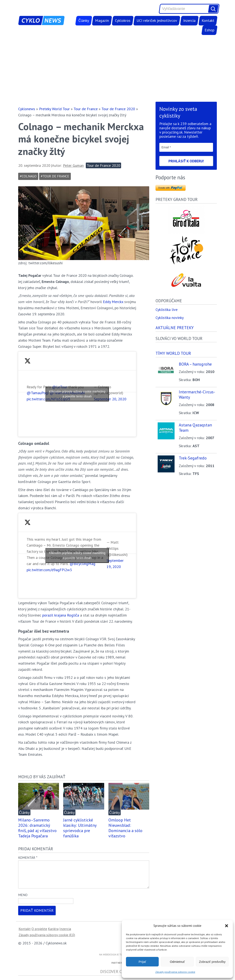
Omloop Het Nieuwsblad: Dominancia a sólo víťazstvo (125, 828)
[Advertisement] (117, 68)
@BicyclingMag (82, 564)
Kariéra (53, 934)
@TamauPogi (38, 393)
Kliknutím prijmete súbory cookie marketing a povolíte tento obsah (77, 394)
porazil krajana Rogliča (61, 615)
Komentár (28, 857)
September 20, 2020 (110, 399)
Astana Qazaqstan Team (195, 428)
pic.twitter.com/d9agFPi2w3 (49, 570)
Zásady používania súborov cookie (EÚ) (47, 940)
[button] (227, 926)
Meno (23, 900)
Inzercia (189, 20)
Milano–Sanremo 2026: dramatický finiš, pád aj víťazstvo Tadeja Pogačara (37, 828)
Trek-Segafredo (193, 458)
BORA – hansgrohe (195, 364)
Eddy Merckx (113, 302)
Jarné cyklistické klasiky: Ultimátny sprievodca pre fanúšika (80, 828)
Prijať (142, 962)
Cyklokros (123, 20)
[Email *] (186, 147)
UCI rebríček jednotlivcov (157, 20)
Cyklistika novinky (170, 318)
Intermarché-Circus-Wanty (197, 395)
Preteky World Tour (54, 109)
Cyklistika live (167, 310)
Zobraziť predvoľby (212, 962)
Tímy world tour (173, 354)
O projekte (39, 934)
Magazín (102, 20)
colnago (29, 176)
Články (84, 20)
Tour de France (86, 109)
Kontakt (208, 20)
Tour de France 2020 (118, 109)
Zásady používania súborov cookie (175, 972)
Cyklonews (27, 109)
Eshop (209, 30)
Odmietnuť (177, 962)
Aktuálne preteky (175, 328)
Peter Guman (73, 165)
